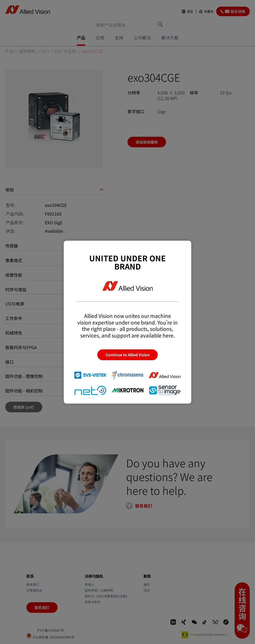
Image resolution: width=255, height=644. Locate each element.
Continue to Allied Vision (128, 355)
